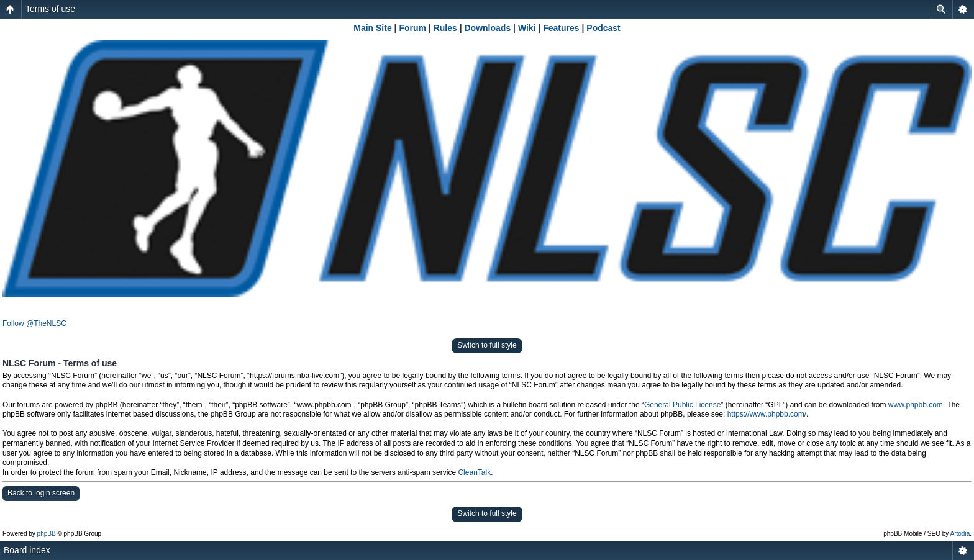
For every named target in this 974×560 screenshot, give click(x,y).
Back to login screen (41, 493)
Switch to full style (487, 345)
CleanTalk (474, 472)
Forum (412, 28)
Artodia (960, 534)
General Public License (682, 405)
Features (561, 28)
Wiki (527, 28)
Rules (445, 28)
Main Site (372, 28)
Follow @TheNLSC (34, 323)
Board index (27, 550)
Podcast (603, 28)
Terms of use (50, 9)
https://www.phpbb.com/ (767, 414)
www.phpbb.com (916, 405)
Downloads (488, 28)
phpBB (47, 534)
